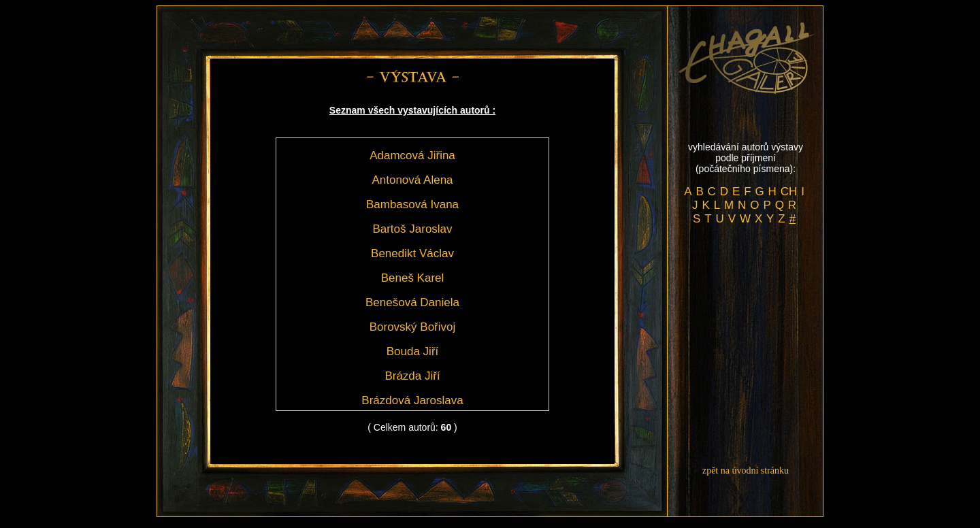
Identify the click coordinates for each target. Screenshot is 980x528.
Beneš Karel (413, 278)
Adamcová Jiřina (412, 155)
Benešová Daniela (412, 302)
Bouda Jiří (413, 351)
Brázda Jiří (412, 376)
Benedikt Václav (412, 253)
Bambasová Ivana (412, 204)
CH (789, 192)
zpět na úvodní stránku (746, 471)
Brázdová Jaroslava (412, 400)
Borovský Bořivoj (413, 327)
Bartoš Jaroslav (412, 229)
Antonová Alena (412, 180)
